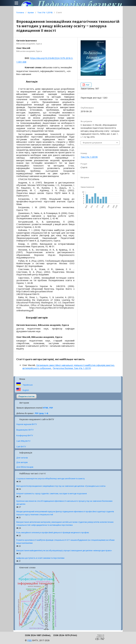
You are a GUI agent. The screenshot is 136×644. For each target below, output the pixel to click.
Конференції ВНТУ (25, 436)
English (26, 390)
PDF (87, 85)
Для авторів (22, 462)
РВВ (29, 640)
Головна (20, 12)
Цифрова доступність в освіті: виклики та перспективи (40, 558)
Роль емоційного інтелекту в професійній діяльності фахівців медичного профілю (53, 533)
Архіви (31, 12)
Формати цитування (92, 143)
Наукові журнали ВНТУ (27, 424)
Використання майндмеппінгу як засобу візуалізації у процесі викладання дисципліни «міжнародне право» (64, 551)
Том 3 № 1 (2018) (45, 12)
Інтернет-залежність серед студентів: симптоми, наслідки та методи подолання (52, 494)
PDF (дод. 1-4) (41, 413)
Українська (27, 385)
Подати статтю (26, 396)
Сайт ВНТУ (21, 447)
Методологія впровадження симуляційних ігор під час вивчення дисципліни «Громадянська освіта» (61, 486)
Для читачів (22, 458)
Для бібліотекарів (25, 467)
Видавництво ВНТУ (25, 430)
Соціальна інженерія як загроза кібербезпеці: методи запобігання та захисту (51, 479)
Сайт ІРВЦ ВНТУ (23, 441)
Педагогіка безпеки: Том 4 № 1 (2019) (72, 368)
